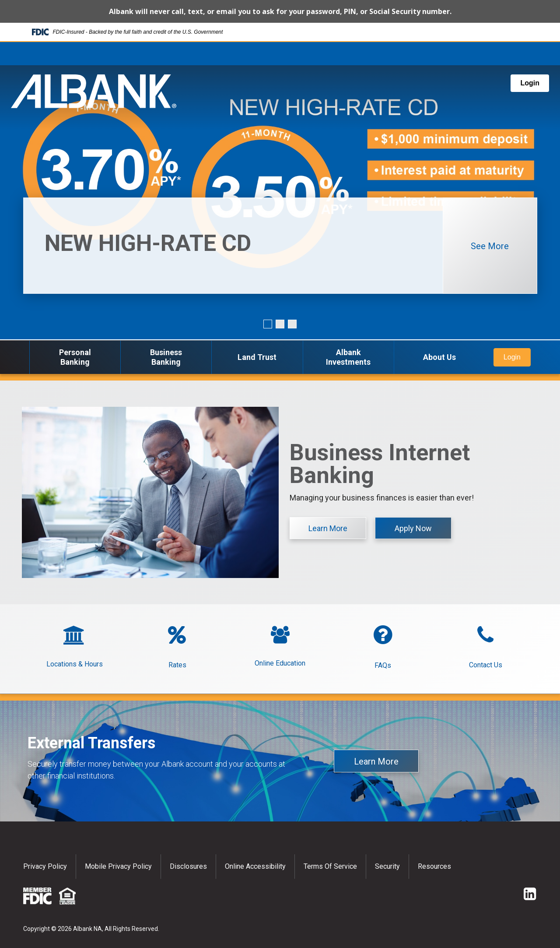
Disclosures (188, 866)
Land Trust (257, 357)
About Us (439, 357)
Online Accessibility (255, 866)
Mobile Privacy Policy (118, 866)
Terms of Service (330, 866)
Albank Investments (348, 357)
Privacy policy (45, 866)
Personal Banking (75, 357)
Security (387, 866)
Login (530, 83)
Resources (434, 866)
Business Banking (166, 357)
